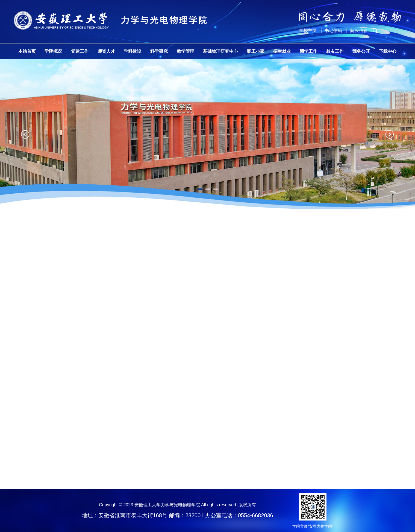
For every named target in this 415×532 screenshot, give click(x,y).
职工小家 (256, 51)
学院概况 (53, 51)
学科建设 (133, 51)
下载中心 (388, 51)
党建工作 (80, 51)
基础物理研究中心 (220, 51)
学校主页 (308, 30)
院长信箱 (359, 30)
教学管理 (186, 51)
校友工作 (335, 51)
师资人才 (106, 51)
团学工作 (308, 51)
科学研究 (159, 51)
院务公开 (361, 51)
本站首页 (27, 51)
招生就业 (282, 51)
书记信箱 (333, 30)
